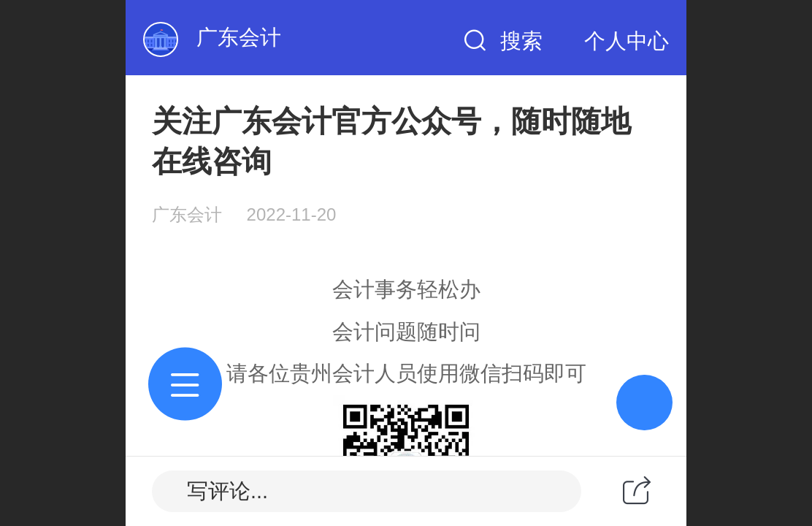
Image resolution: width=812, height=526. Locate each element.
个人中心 (627, 41)
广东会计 (239, 37)
